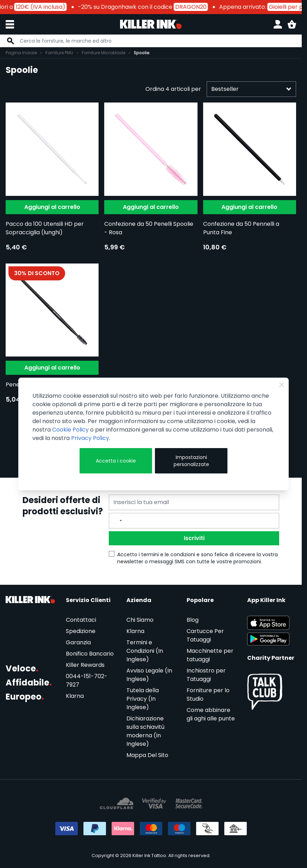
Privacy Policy (90, 438)
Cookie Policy (70, 430)
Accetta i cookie (116, 461)
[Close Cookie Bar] (282, 385)
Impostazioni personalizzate (191, 461)
